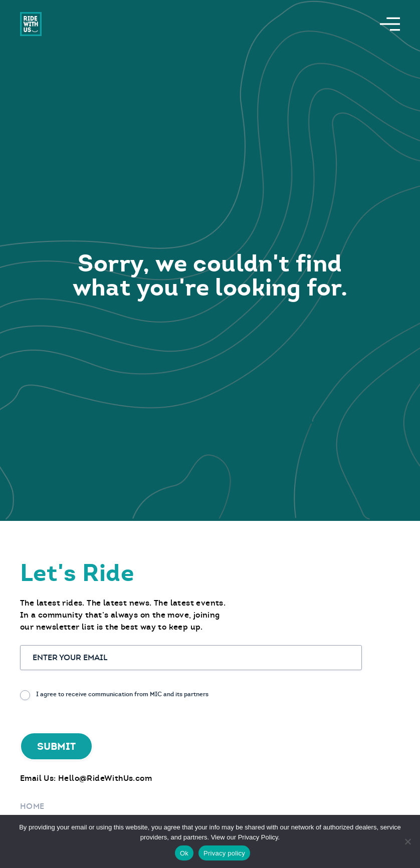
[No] (407, 841)
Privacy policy (224, 853)
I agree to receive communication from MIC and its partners (122, 694)
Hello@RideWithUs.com (105, 778)
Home (32, 806)
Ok (184, 853)
